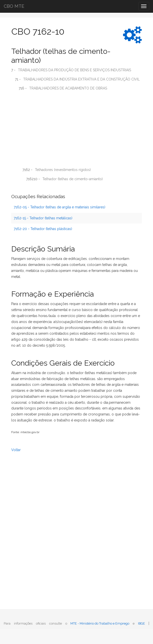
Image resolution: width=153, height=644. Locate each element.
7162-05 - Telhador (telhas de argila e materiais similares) (60, 207)
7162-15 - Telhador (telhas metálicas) (43, 218)
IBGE (142, 623)
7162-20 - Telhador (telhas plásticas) (43, 229)
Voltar (16, 450)
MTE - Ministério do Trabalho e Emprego (100, 623)
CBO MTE (14, 6)
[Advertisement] (76, 131)
